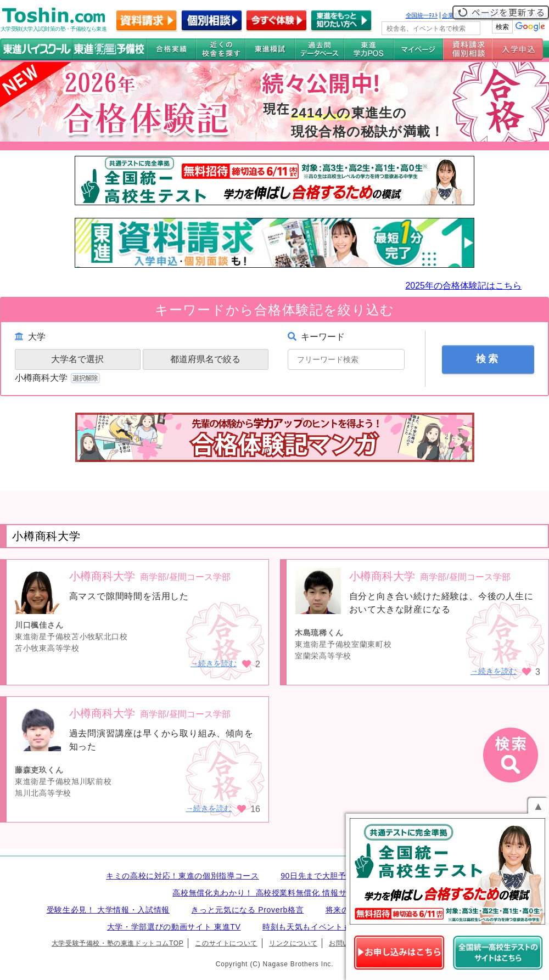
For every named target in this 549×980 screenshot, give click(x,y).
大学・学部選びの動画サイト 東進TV (174, 927)
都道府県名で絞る (205, 359)
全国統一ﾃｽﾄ (422, 15)
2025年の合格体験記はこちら (463, 286)
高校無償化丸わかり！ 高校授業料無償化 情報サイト (267, 893)
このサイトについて (226, 943)
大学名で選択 (77, 359)
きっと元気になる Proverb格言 (247, 910)
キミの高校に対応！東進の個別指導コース (183, 876)
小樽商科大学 (58, 378)
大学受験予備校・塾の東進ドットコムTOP (117, 943)
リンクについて (293, 943)
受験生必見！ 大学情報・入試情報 (108, 910)
